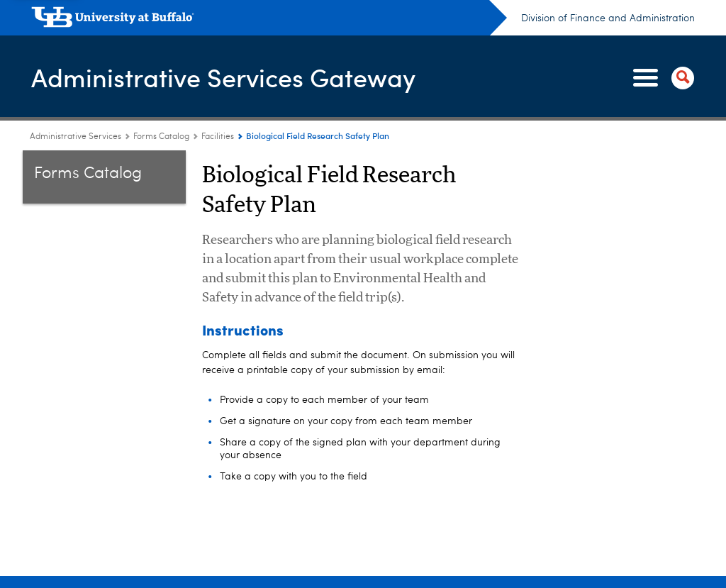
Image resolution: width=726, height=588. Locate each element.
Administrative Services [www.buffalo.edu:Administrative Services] (76, 137)
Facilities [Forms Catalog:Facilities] (218, 137)
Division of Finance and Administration (608, 18)
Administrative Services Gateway (223, 77)
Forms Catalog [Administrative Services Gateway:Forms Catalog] (161, 137)
